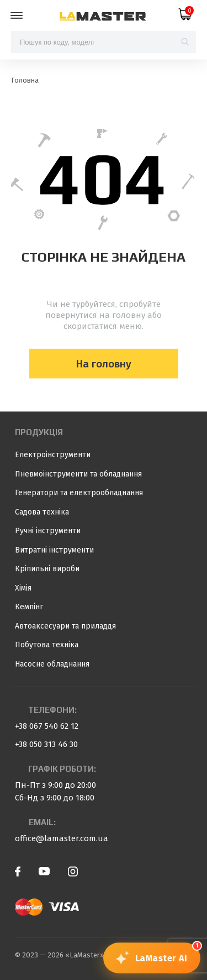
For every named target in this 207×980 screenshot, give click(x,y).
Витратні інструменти (54, 550)
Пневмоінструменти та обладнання (78, 474)
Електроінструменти (53, 455)
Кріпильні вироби (47, 569)
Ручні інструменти (48, 531)
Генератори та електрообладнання (79, 493)
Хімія (23, 588)
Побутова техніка (47, 645)
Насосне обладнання (52, 664)
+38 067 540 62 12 (47, 726)
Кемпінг (29, 607)
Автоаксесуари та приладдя (65, 626)
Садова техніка (42, 512)
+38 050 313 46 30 (46, 744)
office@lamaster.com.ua (62, 838)
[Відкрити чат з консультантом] (152, 958)
